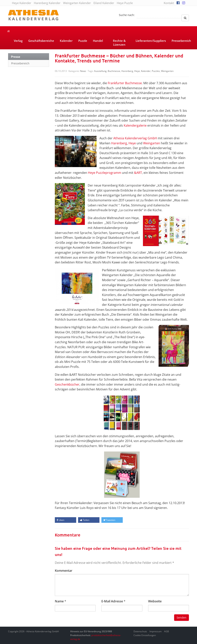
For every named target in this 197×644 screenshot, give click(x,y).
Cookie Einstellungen (145, 635)
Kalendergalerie (135, 125)
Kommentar (64, 571)
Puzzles (156, 71)
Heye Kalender (22, 3)
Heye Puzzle (125, 3)
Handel (98, 41)
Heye (137, 71)
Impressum (156, 631)
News (83, 71)
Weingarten (167, 71)
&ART (138, 173)
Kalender (66, 41)
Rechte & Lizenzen (119, 43)
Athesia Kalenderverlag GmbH (135, 138)
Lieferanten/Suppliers (151, 41)
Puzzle (83, 41)
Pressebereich (181, 41)
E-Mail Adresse (112, 601)
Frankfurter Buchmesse (125, 83)
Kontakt (169, 3)
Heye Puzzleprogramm (105, 173)
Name (59, 601)
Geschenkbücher (67, 384)
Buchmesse (114, 71)
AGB (167, 631)
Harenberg (127, 71)
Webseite (155, 601)
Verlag (18, 41)
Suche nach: (127, 15)
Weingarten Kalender (77, 3)
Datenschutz (140, 631)
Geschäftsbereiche (41, 41)
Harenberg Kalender (47, 3)
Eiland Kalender (104, 3)
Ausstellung (100, 71)
